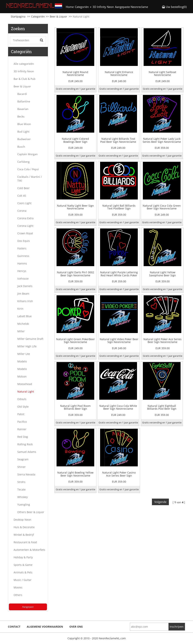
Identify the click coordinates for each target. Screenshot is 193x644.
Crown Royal (25, 233)
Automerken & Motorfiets (29, 550)
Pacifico (22, 422)
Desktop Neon (22, 520)
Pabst (21, 414)
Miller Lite (24, 354)
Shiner (21, 467)
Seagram (23, 459)
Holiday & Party (23, 557)
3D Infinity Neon (103, 7)
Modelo (22, 361)
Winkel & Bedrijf (24, 535)
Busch (21, 147)
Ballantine (24, 101)
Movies (18, 587)
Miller (21, 331)
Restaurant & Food (25, 542)
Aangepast (28, 607)
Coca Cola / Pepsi (28, 169)
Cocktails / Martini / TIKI (30, 179)
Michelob (23, 324)
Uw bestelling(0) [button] (174, 7)
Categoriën (38, 16)
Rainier (22, 429)
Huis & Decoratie (24, 527)
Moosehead (25, 384)
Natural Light (26, 392)
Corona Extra (25, 218)
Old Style (23, 407)
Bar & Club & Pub (25, 79)
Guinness (23, 256)
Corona (22, 211)
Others (18, 595)
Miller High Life (27, 346)
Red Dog (23, 437)
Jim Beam (23, 294)
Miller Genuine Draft (30, 339)
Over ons (76, 627)
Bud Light (23, 132)
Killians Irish (25, 301)
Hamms (22, 263)
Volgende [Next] (160, 502)
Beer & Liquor (58, 16)
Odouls (22, 399)
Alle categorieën (24, 64)
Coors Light (24, 203)
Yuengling (24, 505)
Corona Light (25, 226)
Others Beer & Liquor (31, 512)
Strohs (21, 482)
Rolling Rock (25, 444)
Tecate (21, 489)
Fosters (22, 248)
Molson (22, 376)
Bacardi (22, 94)
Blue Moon (24, 124)
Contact (14, 627)
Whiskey (23, 497)
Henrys (22, 271)
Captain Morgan (28, 154)
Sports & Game (23, 565)
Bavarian (23, 109)
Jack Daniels (25, 286)
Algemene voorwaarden (45, 627)
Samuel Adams (27, 452)
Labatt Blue (25, 316)
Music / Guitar (23, 580)
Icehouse (23, 278)
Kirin (20, 309)
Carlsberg (23, 162)
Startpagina (18, 16)
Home (70, 7)
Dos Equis (24, 241)
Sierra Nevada (26, 474)
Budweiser (24, 139)
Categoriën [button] (83, 7)
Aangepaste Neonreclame (131, 7)
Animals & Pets (23, 572)
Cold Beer (23, 188)
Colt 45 (22, 196)
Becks (21, 117)
